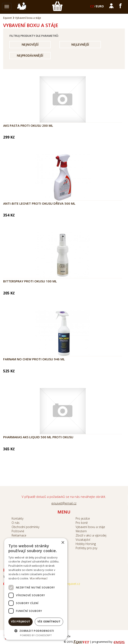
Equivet (7, 18)
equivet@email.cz (64, 503)
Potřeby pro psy (86, 548)
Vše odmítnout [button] (49, 622)
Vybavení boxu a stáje (28, 18)
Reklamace (19, 535)
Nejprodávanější (30, 55)
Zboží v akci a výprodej (91, 535)
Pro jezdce (83, 518)
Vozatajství (83, 540)
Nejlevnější (80, 44)
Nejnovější (30, 44)
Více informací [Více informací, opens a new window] (39, 578)
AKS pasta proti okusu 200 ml (28, 125)
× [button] (63, 543)
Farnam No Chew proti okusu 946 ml (34, 359)
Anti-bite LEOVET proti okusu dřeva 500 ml (39, 203)
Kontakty (17, 518)
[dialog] (36, 589)
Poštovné (18, 531)
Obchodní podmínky (25, 527)
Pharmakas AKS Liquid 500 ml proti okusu (38, 437)
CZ (92, 6)
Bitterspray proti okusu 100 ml (30, 281)
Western (81, 531)
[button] (36, 631)
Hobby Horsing (86, 544)
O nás (16, 523)
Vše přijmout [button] (21, 622)
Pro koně (82, 523)
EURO (100, 6)
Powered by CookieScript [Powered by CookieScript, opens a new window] (36, 635)
